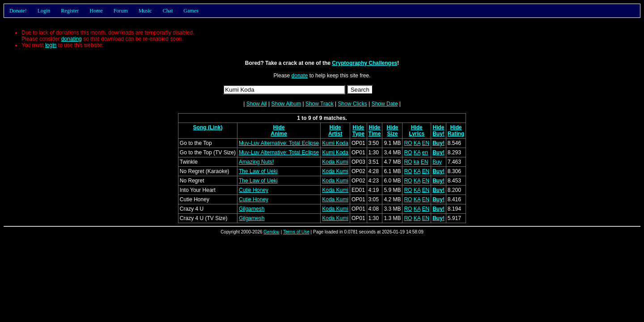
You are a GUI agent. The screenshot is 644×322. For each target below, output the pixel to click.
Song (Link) (208, 127)
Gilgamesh (252, 209)
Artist (335, 134)
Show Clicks (352, 104)
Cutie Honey (254, 190)
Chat (168, 11)
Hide (279, 127)
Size (392, 134)
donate (300, 76)
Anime (279, 134)
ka (417, 162)
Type (358, 134)
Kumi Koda (335, 143)
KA (417, 143)
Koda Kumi (335, 162)
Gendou (271, 232)
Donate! (18, 11)
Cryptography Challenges (364, 63)
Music (145, 11)
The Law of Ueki (258, 171)
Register (70, 11)
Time (375, 134)
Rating (456, 134)
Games (191, 11)
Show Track (320, 104)
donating (72, 39)
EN (426, 143)
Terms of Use (296, 232)
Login (44, 11)
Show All (257, 104)
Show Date (385, 104)
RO (408, 143)
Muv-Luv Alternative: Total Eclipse (279, 143)
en (425, 153)
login (51, 45)
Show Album (286, 104)
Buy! (439, 134)
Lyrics (417, 134)
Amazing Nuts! (256, 162)
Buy (437, 162)
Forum (121, 11)
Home (96, 11)
